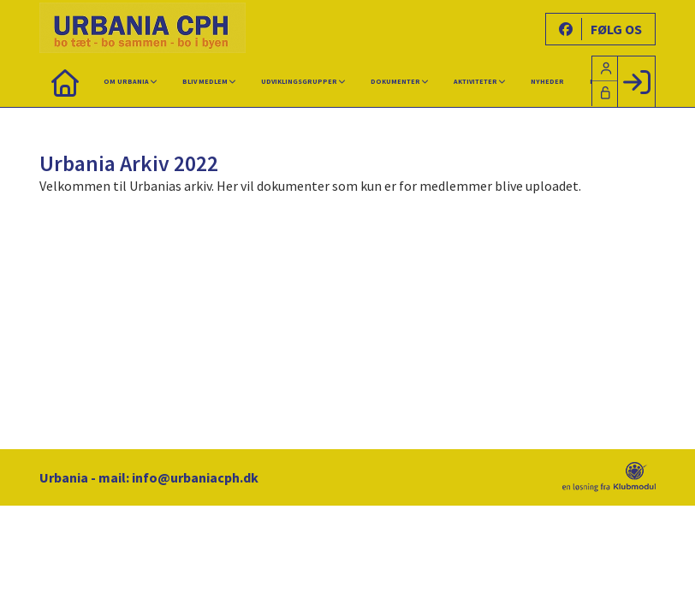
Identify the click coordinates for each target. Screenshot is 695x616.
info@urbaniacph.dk (195, 477)
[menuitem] (65, 81)
